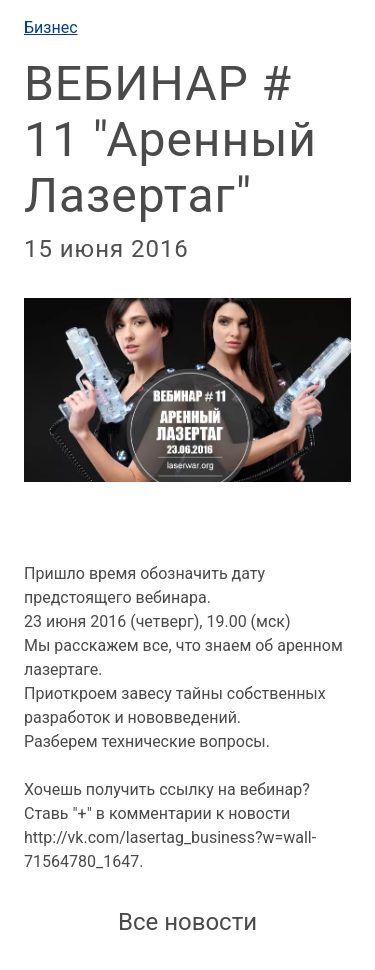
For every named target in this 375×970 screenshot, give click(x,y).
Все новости (187, 922)
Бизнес (51, 27)
